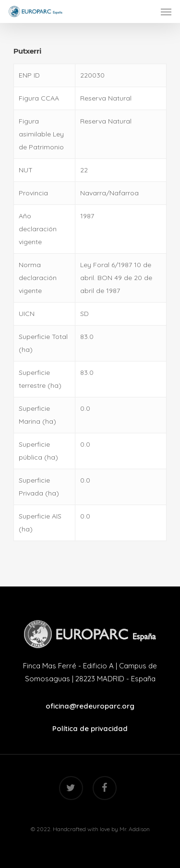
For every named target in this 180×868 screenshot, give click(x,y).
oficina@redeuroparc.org (90, 706)
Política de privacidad (90, 728)
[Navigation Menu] (166, 11)
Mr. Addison (135, 829)
